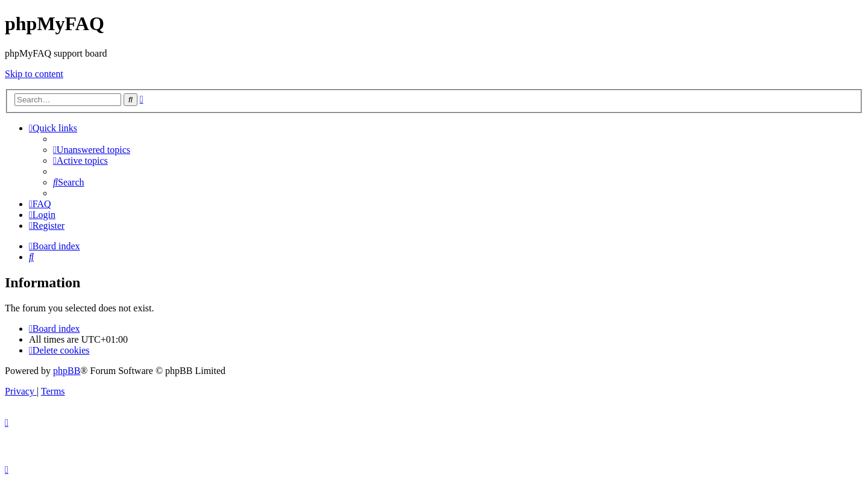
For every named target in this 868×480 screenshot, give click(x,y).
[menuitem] (92, 150)
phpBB (67, 371)
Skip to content (34, 74)
